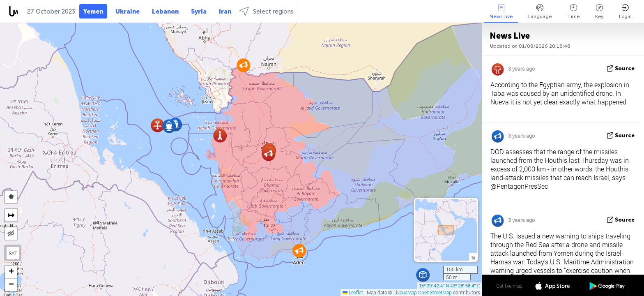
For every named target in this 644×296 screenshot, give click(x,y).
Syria (199, 12)
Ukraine (128, 12)
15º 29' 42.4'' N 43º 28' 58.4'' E (450, 286)
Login (625, 12)
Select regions (267, 11)
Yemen (93, 12)
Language (540, 12)
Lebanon (165, 12)
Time (573, 12)
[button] (299, 251)
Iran (225, 12)
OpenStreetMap (435, 292)
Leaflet (353, 292)
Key (599, 12)
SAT (13, 253)
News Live (501, 12)
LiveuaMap (405, 292)
